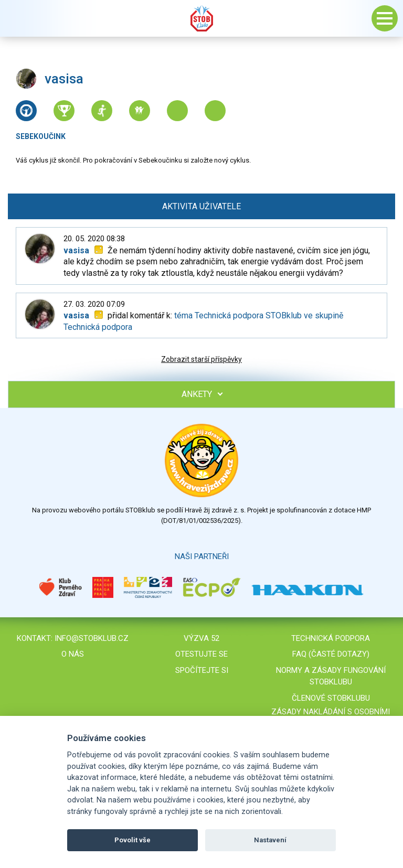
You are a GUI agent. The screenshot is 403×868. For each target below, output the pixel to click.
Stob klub (201, 18)
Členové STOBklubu (331, 698)
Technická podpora (331, 638)
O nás (73, 654)
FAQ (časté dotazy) (331, 654)
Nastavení (270, 840)
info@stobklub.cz (92, 638)
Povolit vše (132, 840)
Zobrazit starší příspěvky (201, 359)
